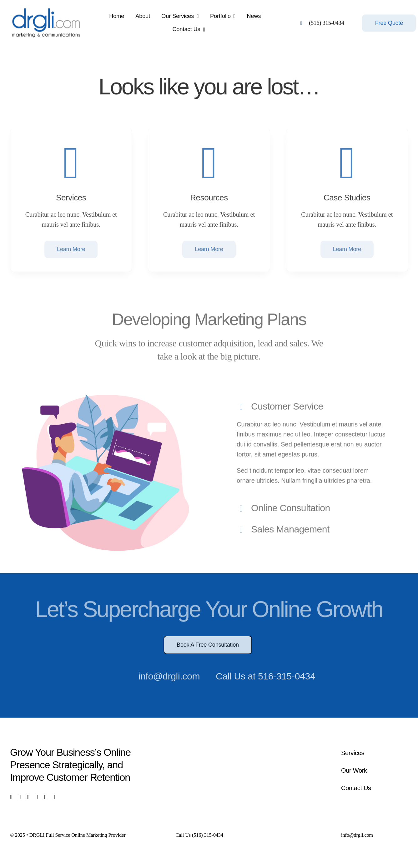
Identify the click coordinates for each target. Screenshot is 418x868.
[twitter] (20, 797)
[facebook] (11, 797)
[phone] (54, 797)
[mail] (45, 797)
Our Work (354, 770)
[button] (312, 405)
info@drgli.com (167, 676)
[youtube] (37, 797)
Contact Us (356, 788)
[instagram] (28, 797)
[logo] (46, 8)
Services (353, 753)
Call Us (199, 835)
